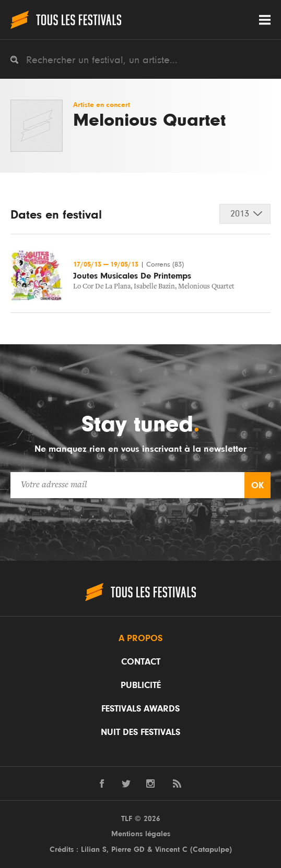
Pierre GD (128, 849)
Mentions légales (141, 834)
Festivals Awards (140, 709)
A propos (140, 638)
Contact (141, 662)
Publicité (141, 685)
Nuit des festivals (140, 732)
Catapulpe (211, 849)
